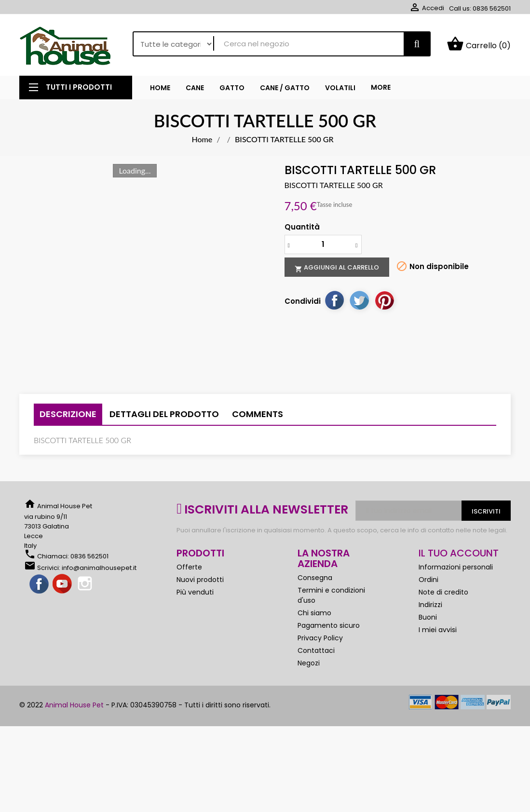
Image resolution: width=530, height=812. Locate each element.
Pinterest (384, 300)
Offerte (189, 567)
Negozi (309, 663)
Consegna (315, 578)
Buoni (428, 617)
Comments (258, 414)
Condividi (334, 300)
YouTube (63, 584)
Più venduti (195, 592)
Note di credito (443, 592)
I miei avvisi (438, 630)
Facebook (40, 584)
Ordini (428, 580)
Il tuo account (459, 553)
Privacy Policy (320, 638)
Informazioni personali (456, 567)
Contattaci (316, 650)
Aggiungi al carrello (337, 268)
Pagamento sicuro (329, 625)
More (381, 87)
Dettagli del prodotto (164, 414)
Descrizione (68, 414)
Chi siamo (314, 613)
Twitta (359, 300)
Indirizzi (430, 605)
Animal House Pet (74, 705)
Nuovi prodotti (200, 580)
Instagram (86, 584)
